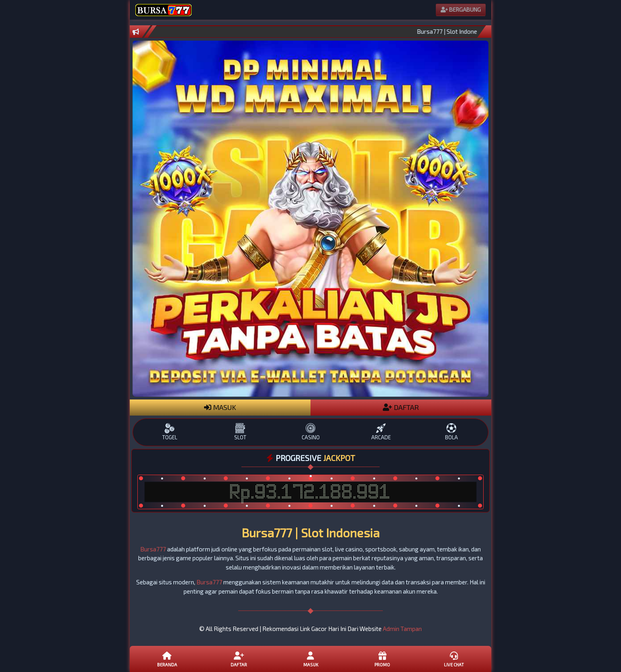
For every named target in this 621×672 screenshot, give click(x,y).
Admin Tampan (402, 629)
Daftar (239, 659)
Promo (382, 659)
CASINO (310, 432)
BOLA (451, 432)
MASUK (220, 407)
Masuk (310, 659)
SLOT (240, 432)
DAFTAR (401, 407)
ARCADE (381, 432)
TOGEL (170, 432)
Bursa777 (153, 549)
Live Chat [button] (454, 659)
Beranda (167, 659)
